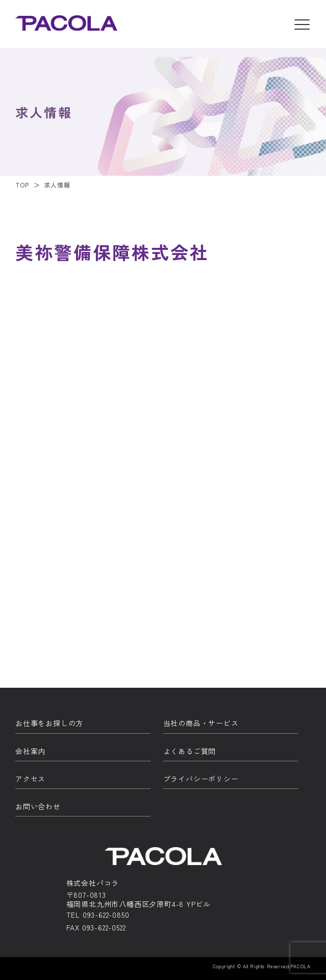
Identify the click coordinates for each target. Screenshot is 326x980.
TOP (22, 185)
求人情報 (57, 185)
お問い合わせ (38, 807)
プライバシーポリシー (201, 779)
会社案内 (30, 751)
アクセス (30, 779)
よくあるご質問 (190, 751)
